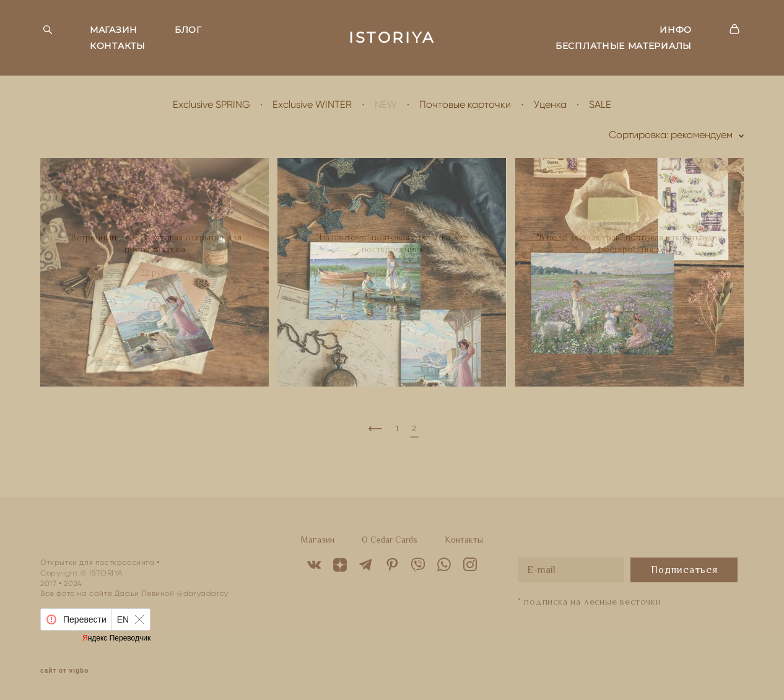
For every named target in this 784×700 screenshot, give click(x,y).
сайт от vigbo (64, 671)
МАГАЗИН (114, 30)
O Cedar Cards (390, 540)
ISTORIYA (392, 38)
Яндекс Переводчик (116, 638)
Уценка (550, 104)
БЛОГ (188, 30)
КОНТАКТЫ (118, 46)
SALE (600, 104)
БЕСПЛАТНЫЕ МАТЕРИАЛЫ (624, 46)
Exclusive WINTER (312, 104)
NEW (386, 104)
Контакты (464, 540)
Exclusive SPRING (211, 104)
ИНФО (676, 30)
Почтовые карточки (465, 104)
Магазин (318, 540)
